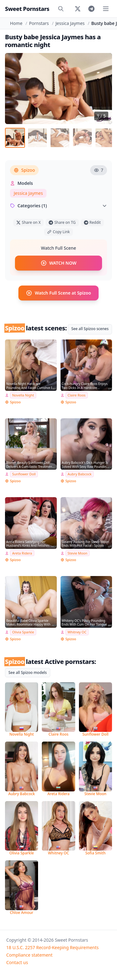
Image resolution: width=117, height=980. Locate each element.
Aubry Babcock (80, 474)
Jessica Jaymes (70, 23)
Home (16, 23)
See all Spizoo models (28, 673)
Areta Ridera (22, 553)
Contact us (17, 962)
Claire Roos (77, 395)
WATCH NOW (58, 263)
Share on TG (62, 222)
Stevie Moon (78, 553)
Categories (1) (58, 206)
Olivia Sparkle (23, 632)
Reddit (92, 222)
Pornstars (39, 23)
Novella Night (23, 395)
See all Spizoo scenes (90, 329)
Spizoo (24, 170)
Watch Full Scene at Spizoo (58, 293)
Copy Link (58, 232)
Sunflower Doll (24, 474)
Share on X (28, 222)
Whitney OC (77, 632)
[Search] (61, 9)
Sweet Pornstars (27, 9)
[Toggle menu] (106, 9)
